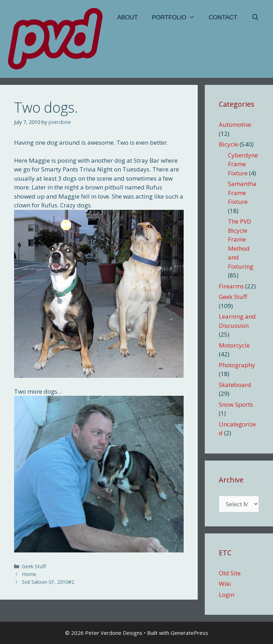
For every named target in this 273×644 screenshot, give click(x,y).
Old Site (230, 573)
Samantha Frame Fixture (242, 193)
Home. (30, 574)
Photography (237, 365)
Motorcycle (234, 345)
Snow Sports (236, 404)
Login (227, 595)
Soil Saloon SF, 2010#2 (48, 582)
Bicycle (228, 144)
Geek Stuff (34, 566)
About (128, 17)
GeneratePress (189, 633)
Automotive (235, 124)
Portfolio (177, 18)
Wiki (225, 584)
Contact (223, 17)
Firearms (231, 286)
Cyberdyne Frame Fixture (243, 164)
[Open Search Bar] (255, 18)
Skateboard (235, 385)
